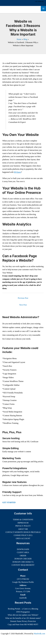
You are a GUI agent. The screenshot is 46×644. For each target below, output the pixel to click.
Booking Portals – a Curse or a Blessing (23, 609)
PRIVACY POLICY (23, 526)
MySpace (18, 172)
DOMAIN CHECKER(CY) (23, 562)
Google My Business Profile (23, 582)
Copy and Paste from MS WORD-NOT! (23, 624)
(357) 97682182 (23, 579)
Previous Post (23, 298)
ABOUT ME (23, 529)
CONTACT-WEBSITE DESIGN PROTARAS (23, 532)
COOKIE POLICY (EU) (23, 535)
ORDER (23, 556)
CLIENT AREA (23, 552)
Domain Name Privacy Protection (23, 621)
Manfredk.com (40, 634)
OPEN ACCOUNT (23, 538)
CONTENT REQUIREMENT (23, 565)
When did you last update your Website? (23, 615)
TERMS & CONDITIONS (23, 520)
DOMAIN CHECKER (23, 559)
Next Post (23, 305)
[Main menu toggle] (43, 9)
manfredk (23, 598)
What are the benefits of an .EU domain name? (23, 618)
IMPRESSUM (23, 523)
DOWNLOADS (23, 549)
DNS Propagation (23, 612)
